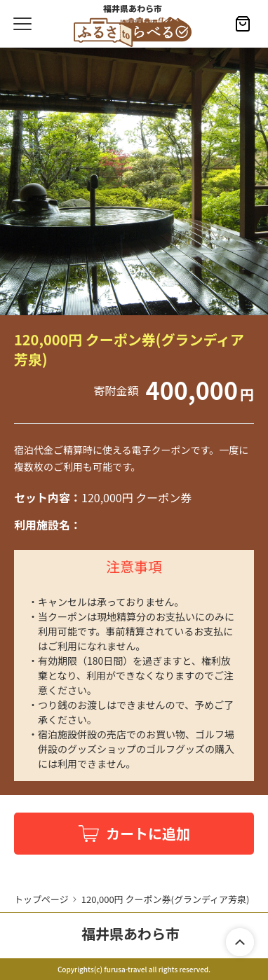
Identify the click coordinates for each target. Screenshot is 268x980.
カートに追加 (148, 833)
